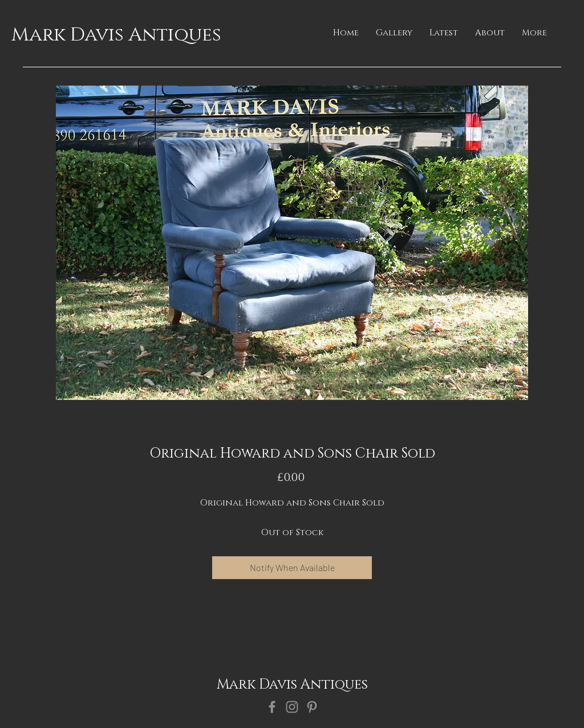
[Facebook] (272, 707)
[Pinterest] (312, 707)
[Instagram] (292, 707)
